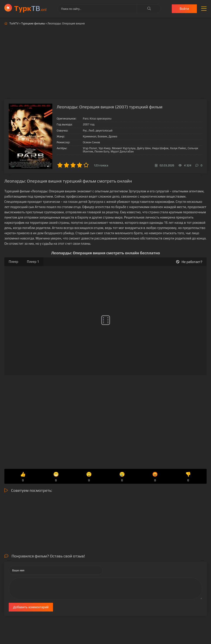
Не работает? (189, 262)
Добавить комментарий (31, 607)
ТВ (30, 8)
